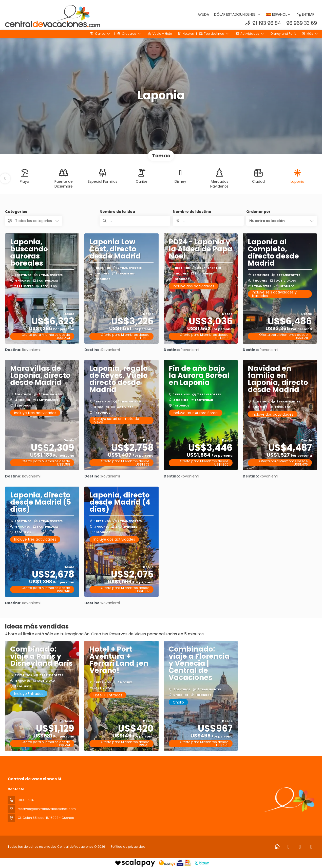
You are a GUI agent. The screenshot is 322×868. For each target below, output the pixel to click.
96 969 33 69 (302, 23)
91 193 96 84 (267, 23)
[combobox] (208, 221)
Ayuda (203, 14)
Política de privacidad (128, 847)
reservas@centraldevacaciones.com (47, 809)
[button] (5, 178)
